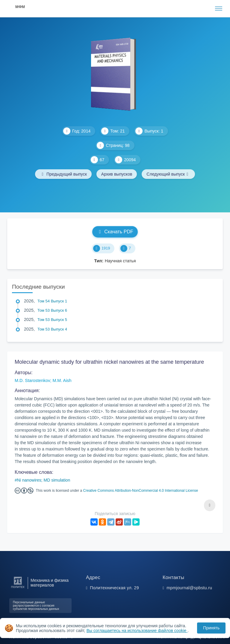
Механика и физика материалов (50, 583)
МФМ (20, 7)
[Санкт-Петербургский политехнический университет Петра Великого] (18, 588)
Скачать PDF (115, 232)
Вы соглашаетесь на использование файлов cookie (137, 631)
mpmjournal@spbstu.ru (189, 588)
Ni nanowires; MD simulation (44, 480)
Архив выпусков (117, 174)
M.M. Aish (62, 380)
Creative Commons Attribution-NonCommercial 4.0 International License (141, 491)
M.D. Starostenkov (32, 380)
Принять (211, 628)
